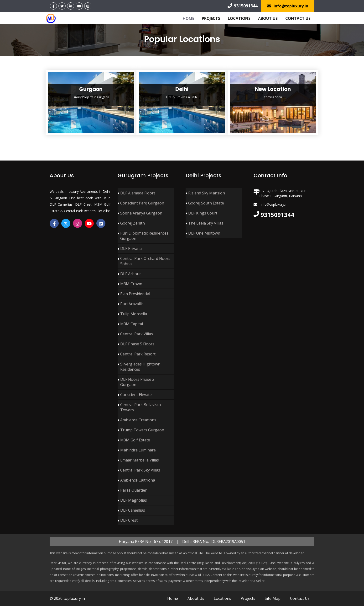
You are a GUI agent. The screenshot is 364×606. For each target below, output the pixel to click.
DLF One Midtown (204, 233)
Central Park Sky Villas (140, 470)
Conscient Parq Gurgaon (142, 203)
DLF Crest (129, 520)
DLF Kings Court (203, 213)
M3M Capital (132, 324)
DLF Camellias (133, 510)
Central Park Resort (138, 354)
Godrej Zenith (133, 223)
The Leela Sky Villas (206, 223)
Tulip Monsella (134, 314)
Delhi (182, 89)
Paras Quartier (133, 490)
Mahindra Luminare (138, 450)
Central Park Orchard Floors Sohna (145, 261)
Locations (239, 18)
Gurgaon (91, 89)
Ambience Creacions (138, 420)
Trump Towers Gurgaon (142, 430)
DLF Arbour (131, 274)
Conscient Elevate (136, 395)
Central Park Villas (137, 334)
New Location (273, 89)
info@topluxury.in (288, 6)
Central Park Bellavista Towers (140, 407)
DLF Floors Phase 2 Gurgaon (137, 382)
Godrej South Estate (206, 203)
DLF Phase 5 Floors (137, 344)
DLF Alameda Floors (138, 193)
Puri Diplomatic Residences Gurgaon (144, 236)
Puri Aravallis (132, 304)
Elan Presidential (135, 294)
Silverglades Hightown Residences (140, 367)
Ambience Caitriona (138, 480)
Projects (211, 18)
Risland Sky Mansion (207, 193)
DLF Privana (131, 248)
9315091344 (243, 6)
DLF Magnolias (134, 500)
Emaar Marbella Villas (140, 460)
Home (188, 18)
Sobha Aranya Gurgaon (141, 213)
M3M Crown (131, 284)
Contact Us (298, 18)
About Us (268, 18)
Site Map (273, 598)
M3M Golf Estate (135, 440)
